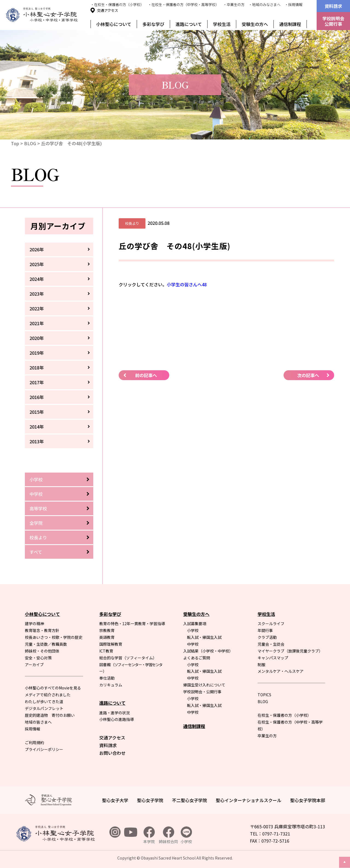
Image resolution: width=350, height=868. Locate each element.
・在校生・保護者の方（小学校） (117, 5)
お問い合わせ (112, 753)
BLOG (30, 143)
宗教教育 (107, 630)
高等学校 (38, 508)
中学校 (36, 494)
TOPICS (264, 695)
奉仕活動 (107, 678)
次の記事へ (308, 375)
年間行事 (265, 630)
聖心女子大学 (115, 800)
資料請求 (333, 6)
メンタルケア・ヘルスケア (281, 671)
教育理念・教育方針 (42, 630)
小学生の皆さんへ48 (187, 284)
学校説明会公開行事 (333, 21)
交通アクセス (108, 10)
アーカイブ (34, 665)
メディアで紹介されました (48, 695)
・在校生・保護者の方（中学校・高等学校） (183, 5)
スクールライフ (271, 624)
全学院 (36, 523)
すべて (36, 552)
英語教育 (107, 637)
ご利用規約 (34, 742)
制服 (261, 665)
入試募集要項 (195, 624)
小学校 (36, 479)
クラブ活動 (267, 637)
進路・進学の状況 (115, 713)
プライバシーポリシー (44, 749)
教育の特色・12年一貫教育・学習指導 (132, 624)
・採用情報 (294, 5)
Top (15, 143)
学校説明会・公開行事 (202, 692)
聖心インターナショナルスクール (249, 800)
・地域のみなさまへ (265, 5)
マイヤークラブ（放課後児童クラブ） (290, 651)
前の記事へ (146, 375)
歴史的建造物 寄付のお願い (50, 715)
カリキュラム (111, 685)
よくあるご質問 (197, 658)
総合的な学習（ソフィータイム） (128, 658)
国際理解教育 (111, 644)
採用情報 (33, 729)
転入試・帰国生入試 (204, 637)
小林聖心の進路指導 (116, 719)
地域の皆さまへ (38, 722)
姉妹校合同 (168, 835)
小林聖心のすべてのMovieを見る (53, 688)
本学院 (149, 835)
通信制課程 (290, 24)
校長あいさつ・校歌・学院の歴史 (54, 637)
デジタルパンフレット (44, 708)
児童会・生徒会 (271, 644)
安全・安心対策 (38, 658)
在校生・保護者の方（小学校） (284, 715)
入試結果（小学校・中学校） (208, 651)
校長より (38, 537)
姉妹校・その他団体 (42, 651)
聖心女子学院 (150, 800)
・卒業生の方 (234, 5)
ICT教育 (106, 651)
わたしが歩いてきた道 (44, 701)
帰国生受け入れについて (204, 685)
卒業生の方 (267, 736)
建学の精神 (34, 624)
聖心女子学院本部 (308, 800)
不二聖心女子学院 (189, 800)
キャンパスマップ (273, 658)
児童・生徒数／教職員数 (46, 644)
